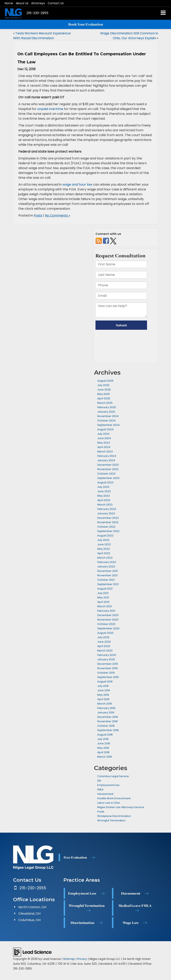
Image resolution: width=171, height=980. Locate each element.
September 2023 (108, 478)
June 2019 (104, 690)
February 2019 (106, 708)
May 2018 (103, 748)
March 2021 (105, 606)
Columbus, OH (29, 920)
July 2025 (103, 385)
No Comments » (58, 215)
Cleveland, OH (29, 914)
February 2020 (107, 655)
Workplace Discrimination (114, 816)
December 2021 (108, 571)
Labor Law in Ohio (109, 803)
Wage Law (131, 923)
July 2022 (103, 540)
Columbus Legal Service (113, 776)
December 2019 (108, 664)
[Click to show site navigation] (163, 13)
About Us (22, 3)
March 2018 (105, 757)
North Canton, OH (32, 907)
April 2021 (103, 602)
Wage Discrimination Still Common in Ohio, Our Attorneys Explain (129, 36)
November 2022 (108, 522)
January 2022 (106, 567)
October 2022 (106, 527)
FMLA (100, 789)
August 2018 (105, 735)
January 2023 (106, 513)
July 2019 (103, 686)
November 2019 (107, 668)
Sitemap (69, 959)
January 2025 (106, 412)
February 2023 (107, 509)
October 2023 (106, 474)
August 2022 (105, 536)
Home (9, 3)
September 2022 (108, 531)
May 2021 (103, 597)
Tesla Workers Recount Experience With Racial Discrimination (42, 36)
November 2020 (108, 620)
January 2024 (106, 460)
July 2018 (103, 739)
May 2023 (104, 496)
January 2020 (106, 659)
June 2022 (104, 544)
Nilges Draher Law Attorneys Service (121, 807)
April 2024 (104, 447)
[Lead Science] (32, 952)
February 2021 (106, 611)
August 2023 (105, 482)
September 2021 (108, 584)
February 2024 (107, 456)
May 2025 (104, 394)
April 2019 (103, 699)
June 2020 (104, 642)
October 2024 (106, 421)
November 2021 (107, 575)
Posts (38, 215)
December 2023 (108, 465)
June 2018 (104, 743)
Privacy (82, 959)
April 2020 (104, 646)
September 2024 (108, 425)
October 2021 (106, 580)
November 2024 (108, 416)
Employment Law (108, 785)
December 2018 (108, 717)
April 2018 (103, 752)
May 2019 (103, 695)
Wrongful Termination (111, 820)
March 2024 (105, 451)
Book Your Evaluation (86, 24)
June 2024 (104, 438)
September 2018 (108, 730)
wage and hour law (77, 184)
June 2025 (104, 390)
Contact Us (56, 3)
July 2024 (103, 434)
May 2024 (104, 443)
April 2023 (104, 500)
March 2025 (105, 403)
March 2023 (105, 505)
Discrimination (82, 923)
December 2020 (108, 615)
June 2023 (104, 491)
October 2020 (106, 624)
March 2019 (105, 704)
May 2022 (104, 549)
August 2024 (105, 429)
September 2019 (108, 677)
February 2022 (107, 562)
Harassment (105, 794)
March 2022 (105, 558)
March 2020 (105, 651)
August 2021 (105, 589)
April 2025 (104, 398)
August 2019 (105, 682)
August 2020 (105, 633)
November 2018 (107, 721)
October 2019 (106, 673)
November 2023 (108, 469)
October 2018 (106, 726)
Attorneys (38, 3)
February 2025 (107, 407)
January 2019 (106, 712)
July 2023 (103, 487)
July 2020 (103, 637)
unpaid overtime (50, 109)
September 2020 (108, 628)
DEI (99, 781)
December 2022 (108, 518)
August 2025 (105, 381)
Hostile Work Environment (114, 798)
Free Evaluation (75, 857)
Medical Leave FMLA (135, 906)
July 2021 (103, 593)
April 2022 (104, 553)
